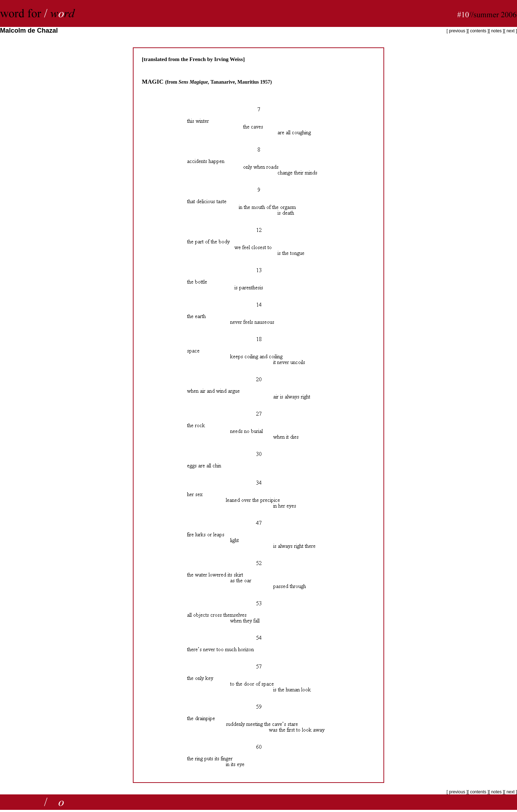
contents (478, 31)
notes (496, 31)
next (511, 31)
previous (457, 31)
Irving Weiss (229, 59)
